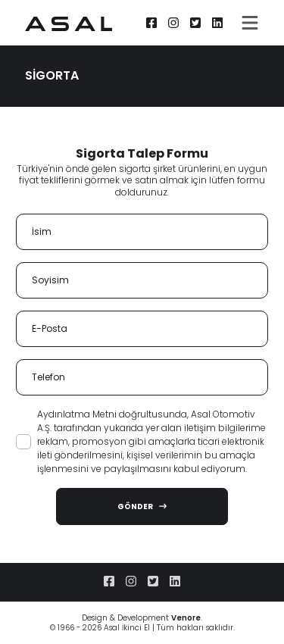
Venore (186, 618)
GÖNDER (142, 506)
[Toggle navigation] (250, 23)
